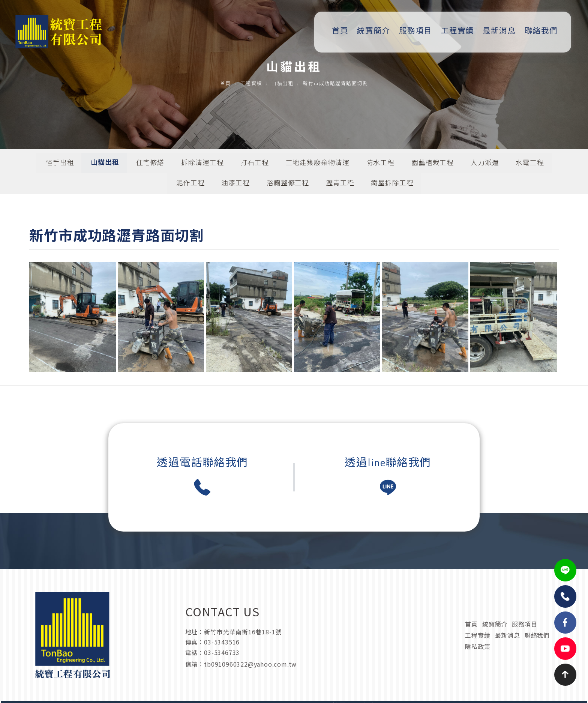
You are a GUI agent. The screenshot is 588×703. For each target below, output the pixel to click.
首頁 (343, 31)
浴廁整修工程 (288, 185)
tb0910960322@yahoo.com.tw (380, 658)
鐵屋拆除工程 (392, 185)
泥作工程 (190, 185)
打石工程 (255, 164)
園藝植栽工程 (433, 164)
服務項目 (418, 31)
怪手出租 (60, 164)
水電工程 (530, 164)
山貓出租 (282, 85)
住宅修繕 (150, 164)
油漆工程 (235, 185)
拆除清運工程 (202, 164)
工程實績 (460, 31)
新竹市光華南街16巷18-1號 (242, 647)
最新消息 (502, 31)
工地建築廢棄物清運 (318, 164)
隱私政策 (478, 651)
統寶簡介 (376, 31)
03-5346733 (221, 658)
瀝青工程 (340, 185)
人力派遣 (485, 164)
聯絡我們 (543, 31)
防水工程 (381, 164)
